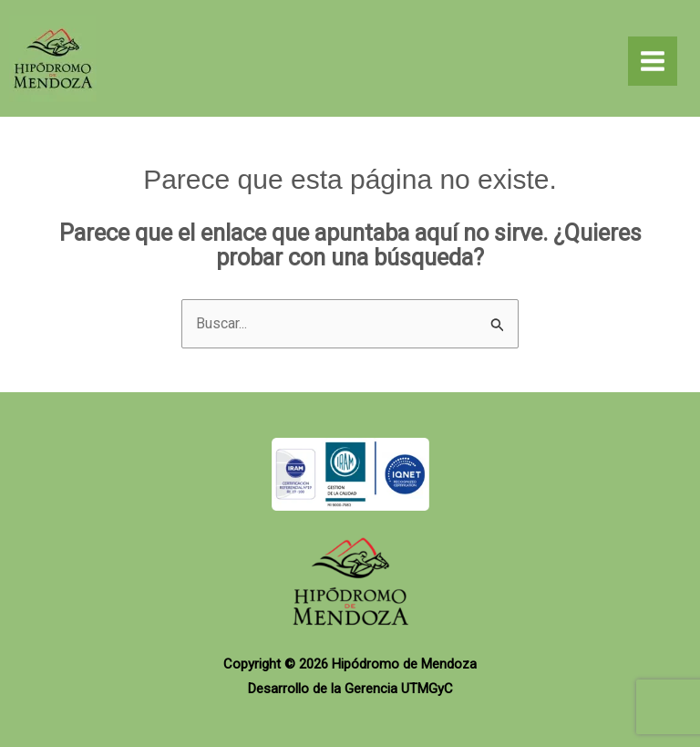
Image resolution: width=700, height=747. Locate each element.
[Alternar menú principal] (653, 61)
